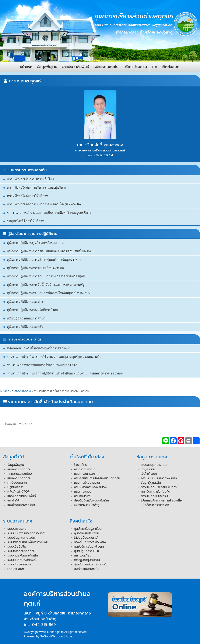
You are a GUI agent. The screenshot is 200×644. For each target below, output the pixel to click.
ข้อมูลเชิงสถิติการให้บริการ (25, 221)
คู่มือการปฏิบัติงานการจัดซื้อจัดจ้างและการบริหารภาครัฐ (46, 285)
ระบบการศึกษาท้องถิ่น (21, 551)
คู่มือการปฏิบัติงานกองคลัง (25, 327)
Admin (70, 636)
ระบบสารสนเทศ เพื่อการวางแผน (28, 542)
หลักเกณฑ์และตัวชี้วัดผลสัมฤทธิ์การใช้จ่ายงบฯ (39, 348)
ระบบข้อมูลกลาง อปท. (155, 465)
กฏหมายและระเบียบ (20, 474)
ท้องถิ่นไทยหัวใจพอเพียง (90, 542)
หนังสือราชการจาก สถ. (155, 505)
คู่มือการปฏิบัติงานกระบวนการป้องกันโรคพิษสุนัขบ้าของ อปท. (49, 293)
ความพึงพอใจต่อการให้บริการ (27, 196)
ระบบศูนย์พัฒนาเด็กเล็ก (23, 556)
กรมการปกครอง (85, 474)
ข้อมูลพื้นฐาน (47, 67)
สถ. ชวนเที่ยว (83, 556)
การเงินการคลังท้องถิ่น (155, 492)
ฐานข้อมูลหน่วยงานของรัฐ (91, 564)
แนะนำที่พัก (14, 501)
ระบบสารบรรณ (17, 529)
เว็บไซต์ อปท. (149, 474)
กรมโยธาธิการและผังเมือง (90, 487)
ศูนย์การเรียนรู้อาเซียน (88, 529)
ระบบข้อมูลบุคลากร (20, 564)
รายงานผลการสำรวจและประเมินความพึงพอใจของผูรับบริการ (49, 213)
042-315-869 (44, 625)
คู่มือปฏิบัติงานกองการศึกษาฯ (27, 318)
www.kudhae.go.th (52, 632)
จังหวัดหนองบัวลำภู (87, 505)
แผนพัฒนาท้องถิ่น (19, 469)
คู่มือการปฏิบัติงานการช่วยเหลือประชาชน (35, 268)
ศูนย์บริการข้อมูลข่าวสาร (89, 547)
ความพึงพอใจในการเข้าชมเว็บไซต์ (31, 179)
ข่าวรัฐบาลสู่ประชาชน (87, 560)
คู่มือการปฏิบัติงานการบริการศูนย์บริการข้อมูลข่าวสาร (44, 259)
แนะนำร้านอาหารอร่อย (21, 505)
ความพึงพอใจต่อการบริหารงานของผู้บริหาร (37, 187)
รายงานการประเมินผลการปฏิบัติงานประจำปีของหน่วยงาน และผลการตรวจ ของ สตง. (65, 373)
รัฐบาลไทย (81, 465)
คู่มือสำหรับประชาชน (87, 533)
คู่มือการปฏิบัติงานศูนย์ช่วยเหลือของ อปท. (36, 243)
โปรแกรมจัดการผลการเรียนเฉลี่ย (161, 501)
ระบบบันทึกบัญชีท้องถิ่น (22, 560)
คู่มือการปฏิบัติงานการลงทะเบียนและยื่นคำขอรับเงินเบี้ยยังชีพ (49, 251)
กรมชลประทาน (83, 496)
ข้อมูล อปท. (148, 469)
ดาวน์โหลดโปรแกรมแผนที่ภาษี (160, 487)
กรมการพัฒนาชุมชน (87, 483)
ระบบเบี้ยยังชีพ (17, 547)
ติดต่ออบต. (171, 67)
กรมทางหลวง (83, 492)
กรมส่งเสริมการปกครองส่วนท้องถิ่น (97, 478)
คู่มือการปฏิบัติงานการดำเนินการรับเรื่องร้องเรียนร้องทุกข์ (46, 276)
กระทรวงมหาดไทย (86, 469)
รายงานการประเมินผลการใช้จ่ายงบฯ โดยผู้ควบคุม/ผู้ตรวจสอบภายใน (54, 357)
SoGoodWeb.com (52, 636)
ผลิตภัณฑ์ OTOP (19, 492)
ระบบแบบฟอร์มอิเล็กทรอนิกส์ (26, 533)
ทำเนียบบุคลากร (17, 483)
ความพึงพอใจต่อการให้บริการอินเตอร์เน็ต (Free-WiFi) (44, 204)
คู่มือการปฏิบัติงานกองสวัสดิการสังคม (33, 310)
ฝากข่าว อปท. (16, 569)
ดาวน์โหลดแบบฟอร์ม (154, 496)
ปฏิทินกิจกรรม (16, 487)
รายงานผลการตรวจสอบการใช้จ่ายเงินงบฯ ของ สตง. (43, 365)
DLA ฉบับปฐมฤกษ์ (86, 538)
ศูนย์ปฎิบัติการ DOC (87, 551)
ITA (155, 67)
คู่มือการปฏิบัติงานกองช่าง (25, 302)
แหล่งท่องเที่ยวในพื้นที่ (22, 496)
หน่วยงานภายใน (106, 67)
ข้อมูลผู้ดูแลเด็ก (151, 483)
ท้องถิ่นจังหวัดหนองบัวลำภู (91, 501)
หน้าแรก (26, 67)
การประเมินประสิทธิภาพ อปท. (159, 478)
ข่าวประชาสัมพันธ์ (76, 67)
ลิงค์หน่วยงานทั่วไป (86, 569)
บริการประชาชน (135, 67)
